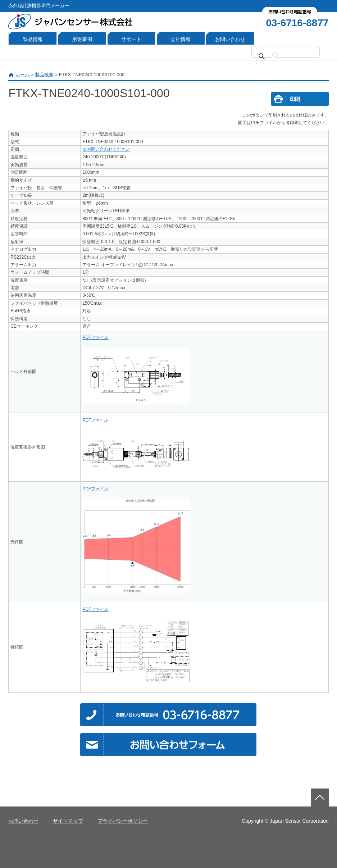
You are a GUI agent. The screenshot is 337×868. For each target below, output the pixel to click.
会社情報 (181, 39)
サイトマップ (68, 821)
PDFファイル (95, 337)
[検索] (290, 56)
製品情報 (33, 39)
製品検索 (44, 75)
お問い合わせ (230, 39)
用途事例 (82, 39)
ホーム (22, 75)
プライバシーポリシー (123, 821)
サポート (131, 39)
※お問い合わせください (106, 149)
